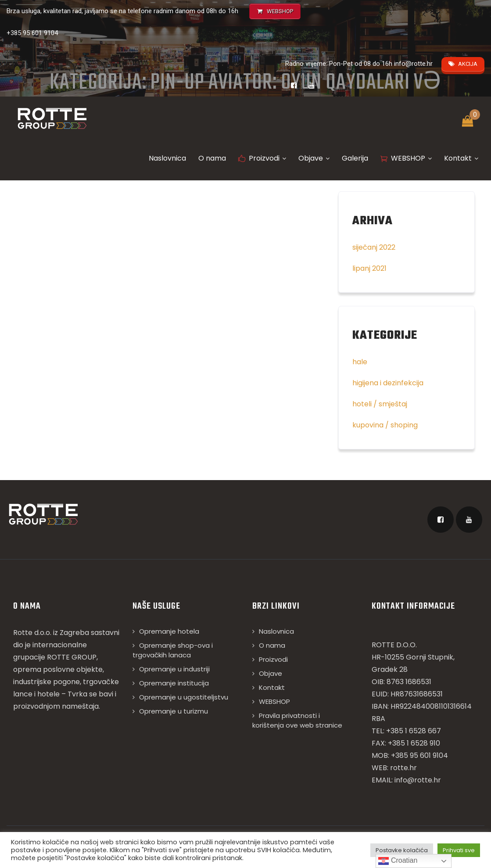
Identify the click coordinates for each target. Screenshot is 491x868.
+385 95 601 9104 (32, 33)
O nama (212, 158)
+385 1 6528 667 (414, 731)
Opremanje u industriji (174, 669)
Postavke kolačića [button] (402, 850)
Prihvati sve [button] (459, 850)
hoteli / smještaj (380, 404)
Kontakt (461, 158)
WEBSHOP (406, 158)
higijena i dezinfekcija (388, 383)
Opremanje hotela (169, 631)
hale (360, 362)
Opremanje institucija (174, 683)
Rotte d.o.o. (32, 633)
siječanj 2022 (374, 247)
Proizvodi (262, 158)
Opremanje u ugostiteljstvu (184, 697)
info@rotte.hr (413, 64)
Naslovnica (167, 158)
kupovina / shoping (385, 425)
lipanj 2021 (369, 268)
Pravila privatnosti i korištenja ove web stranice (297, 720)
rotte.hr (403, 768)
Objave (314, 158)
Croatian (398, 861)
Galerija (355, 158)
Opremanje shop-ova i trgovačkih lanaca (173, 650)
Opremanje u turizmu (174, 711)
